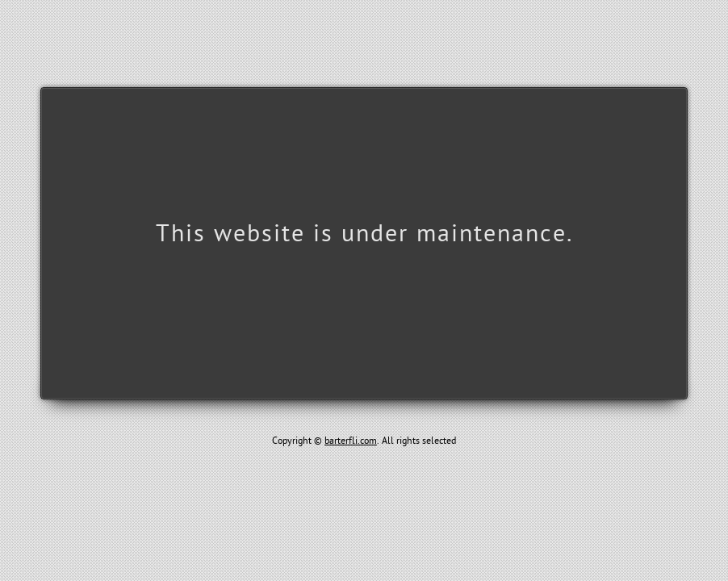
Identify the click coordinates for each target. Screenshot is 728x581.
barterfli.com (351, 441)
